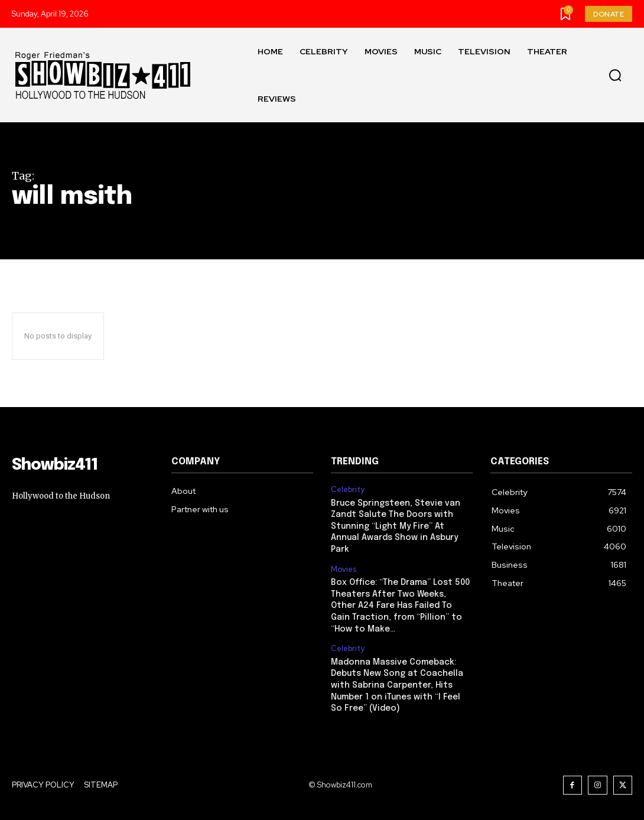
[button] (615, 76)
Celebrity (348, 490)
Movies (344, 569)
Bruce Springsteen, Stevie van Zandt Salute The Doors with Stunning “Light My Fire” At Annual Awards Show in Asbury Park (396, 526)
